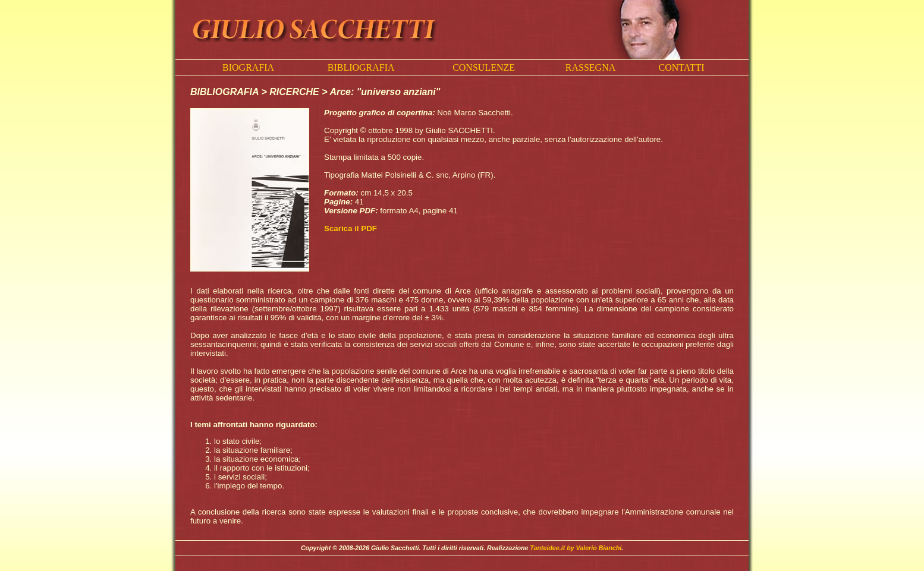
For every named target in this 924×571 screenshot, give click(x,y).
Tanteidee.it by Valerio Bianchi (576, 548)
